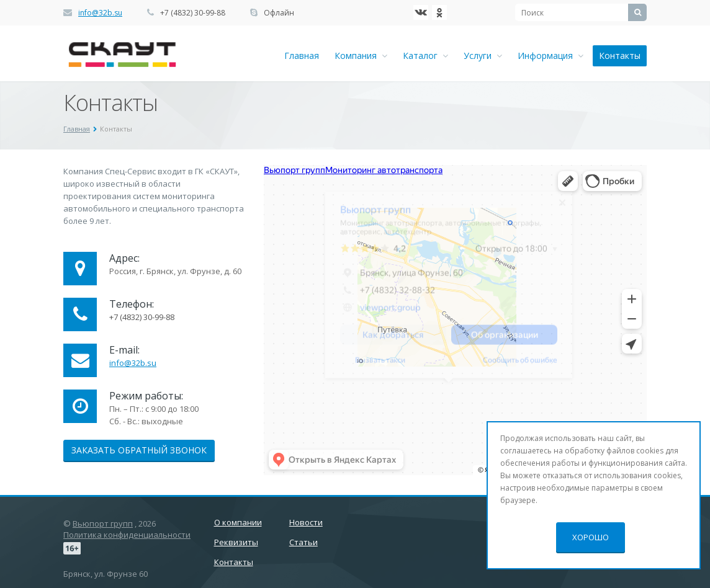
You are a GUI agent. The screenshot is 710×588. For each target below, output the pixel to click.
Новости (306, 522)
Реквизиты (236, 542)
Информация (550, 56)
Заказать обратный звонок (139, 450)
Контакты (620, 56)
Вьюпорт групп (103, 523)
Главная (302, 56)
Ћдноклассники (439, 12)
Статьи (303, 542)
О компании (238, 522)
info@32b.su (100, 13)
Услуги (483, 56)
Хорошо (591, 537)
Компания (361, 56)
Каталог (425, 56)
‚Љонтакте (421, 12)
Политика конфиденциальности (127, 535)
